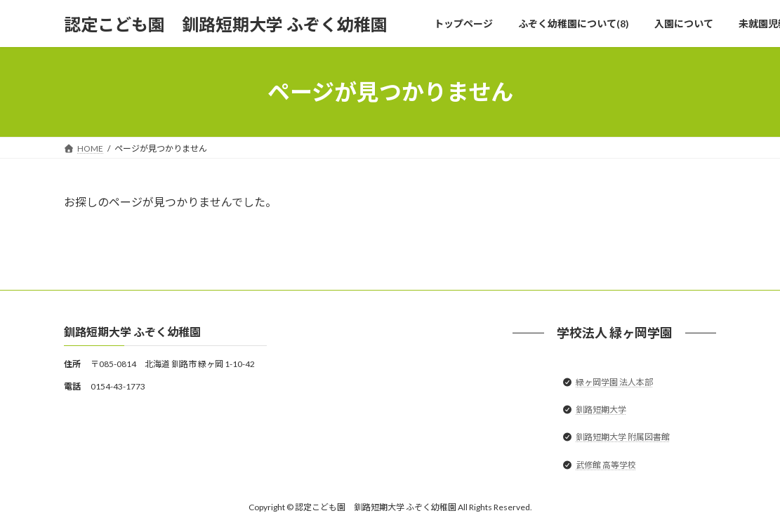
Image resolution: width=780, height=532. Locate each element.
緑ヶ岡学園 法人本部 (614, 382)
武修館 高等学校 (606, 465)
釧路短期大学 (601, 410)
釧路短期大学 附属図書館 (623, 438)
